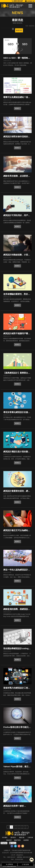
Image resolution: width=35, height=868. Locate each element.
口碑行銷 (30, 837)
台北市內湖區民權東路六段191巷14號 (21, 853)
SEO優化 (5, 837)
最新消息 (19, 30)
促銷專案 (26, 840)
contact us (30, 1)
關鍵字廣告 (17, 840)
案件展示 (13, 837)
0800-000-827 (17, 1)
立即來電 (9, 864)
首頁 (27, 26)
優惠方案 (22, 837)
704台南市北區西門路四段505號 (21, 850)
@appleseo (20, 855)
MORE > (17, 69)
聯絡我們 (9, 840)
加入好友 (26, 864)
